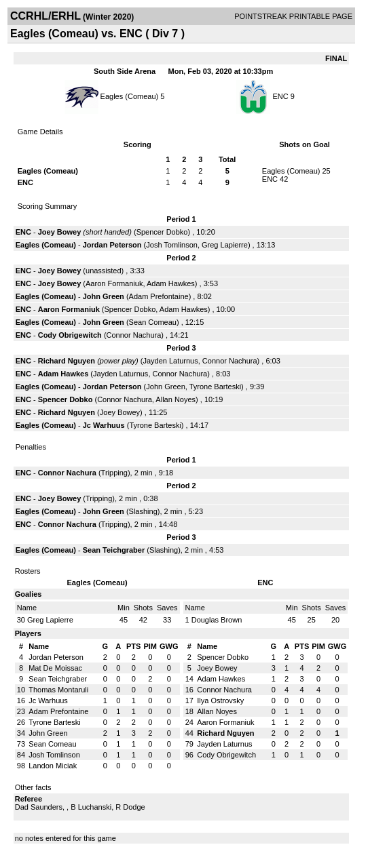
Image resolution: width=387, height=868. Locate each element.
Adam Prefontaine (159, 296)
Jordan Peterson (112, 245)
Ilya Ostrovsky (220, 701)
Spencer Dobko (162, 232)
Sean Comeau (153, 322)
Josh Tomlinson (172, 245)
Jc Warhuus (104, 425)
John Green (104, 296)
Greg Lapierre (225, 245)
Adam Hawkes (171, 283)
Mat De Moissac (55, 668)
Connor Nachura (134, 335)
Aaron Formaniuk (114, 283)
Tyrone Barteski (215, 387)
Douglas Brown (217, 620)
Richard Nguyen (67, 361)
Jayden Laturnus (170, 361)
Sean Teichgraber (114, 550)
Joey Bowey (60, 232)
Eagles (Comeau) (130, 96)
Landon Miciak (53, 766)
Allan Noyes (176, 399)
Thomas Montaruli (58, 690)
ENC (280, 96)
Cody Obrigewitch (70, 335)
